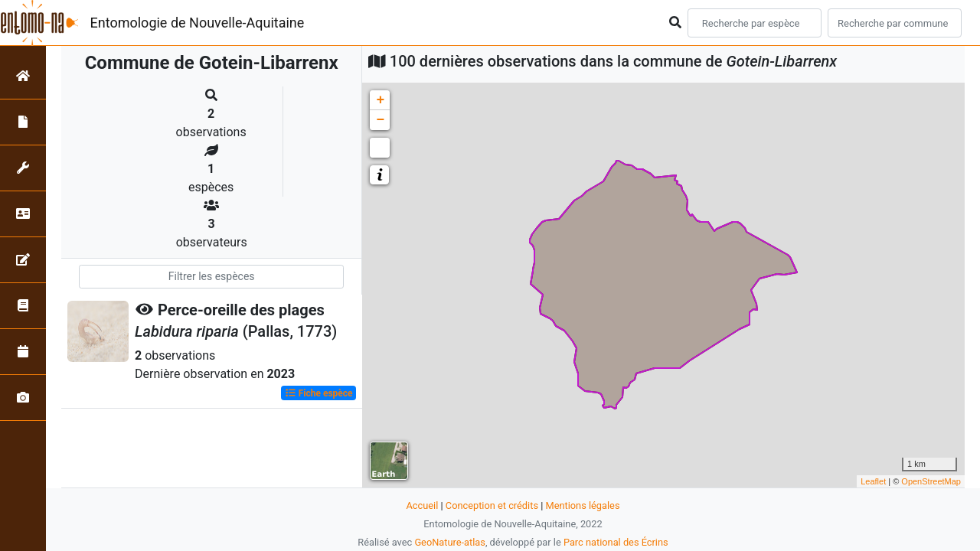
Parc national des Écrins (616, 542)
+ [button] (380, 100)
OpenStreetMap (931, 481)
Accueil (423, 505)
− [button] (380, 120)
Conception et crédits (492, 505)
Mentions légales (582, 505)
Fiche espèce (319, 393)
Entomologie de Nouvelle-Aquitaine (198, 23)
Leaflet (873, 481)
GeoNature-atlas (450, 542)
